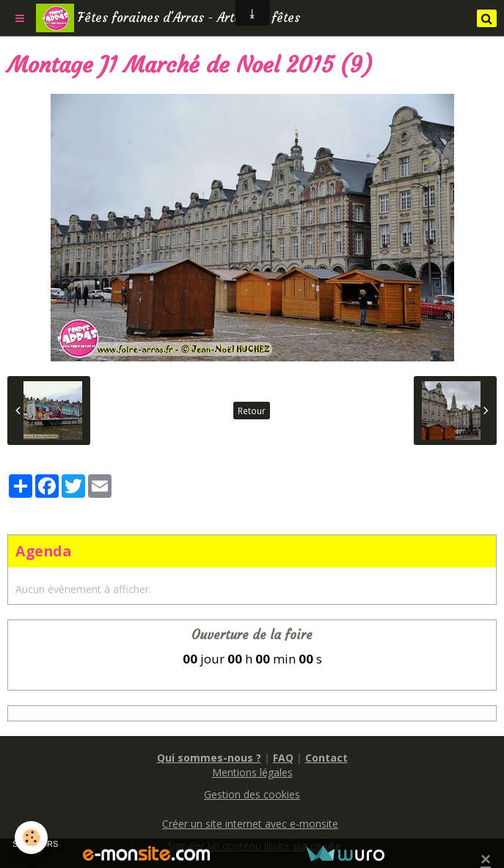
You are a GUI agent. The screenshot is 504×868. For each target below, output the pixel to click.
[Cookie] (31, 838)
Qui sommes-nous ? (209, 758)
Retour (252, 411)
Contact (326, 758)
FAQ (283, 758)
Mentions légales (252, 772)
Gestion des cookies (252, 794)
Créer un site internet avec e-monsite (250, 824)
